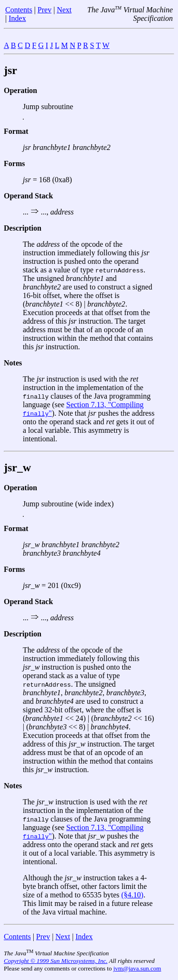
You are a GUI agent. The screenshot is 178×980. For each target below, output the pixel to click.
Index (17, 18)
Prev (44, 10)
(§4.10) (133, 895)
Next (64, 10)
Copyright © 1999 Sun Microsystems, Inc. (56, 961)
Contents (19, 10)
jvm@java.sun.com (137, 968)
